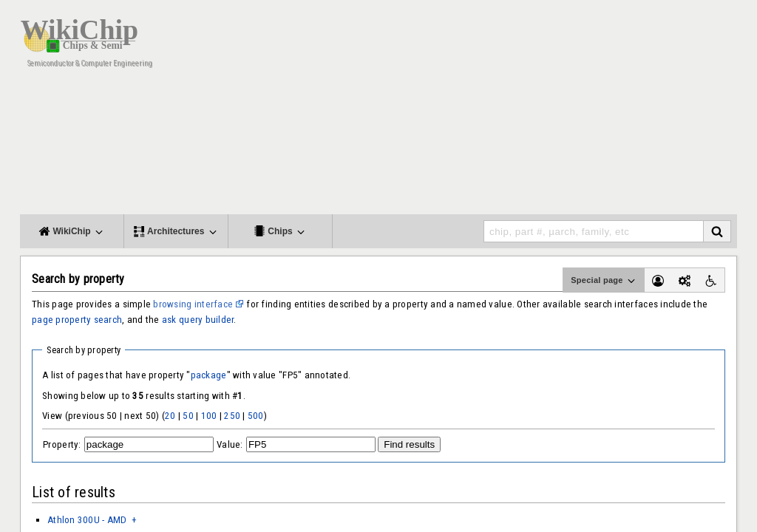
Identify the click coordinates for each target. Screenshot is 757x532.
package (209, 375)
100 (209, 416)
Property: (62, 444)
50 (188, 416)
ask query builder (198, 320)
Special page (604, 281)
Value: (230, 444)
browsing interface (193, 304)
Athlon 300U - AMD (87, 520)
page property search (77, 320)
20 (170, 416)
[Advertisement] (467, 111)
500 (256, 416)
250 (232, 416)
